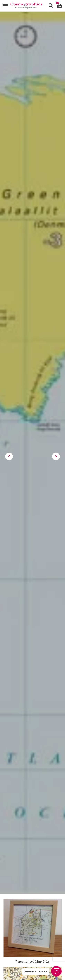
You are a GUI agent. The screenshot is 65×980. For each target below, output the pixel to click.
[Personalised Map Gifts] (32, 928)
